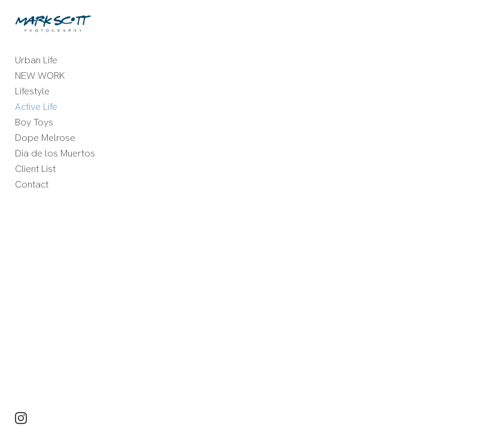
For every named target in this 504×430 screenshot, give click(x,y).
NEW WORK (40, 76)
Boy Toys (34, 122)
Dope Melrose (45, 138)
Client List (35, 169)
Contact (32, 184)
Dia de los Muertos (55, 153)
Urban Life (36, 60)
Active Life (36, 107)
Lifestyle (32, 91)
